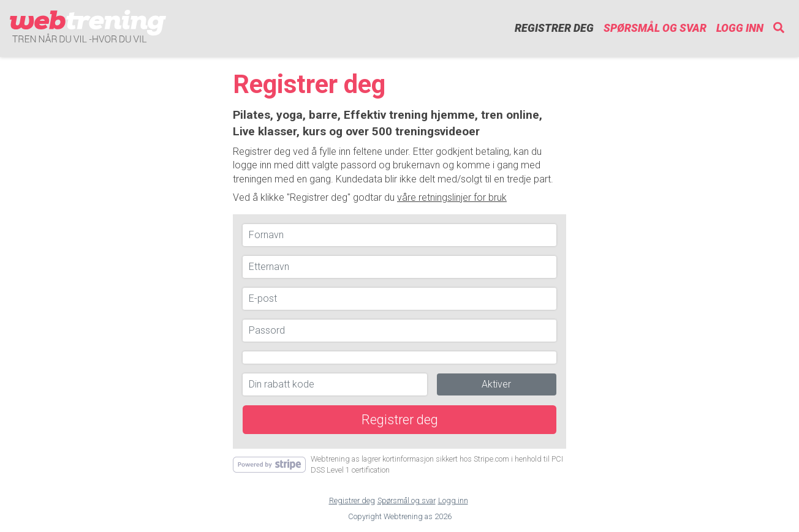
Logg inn (740, 28)
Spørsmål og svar (655, 28)
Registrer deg (554, 28)
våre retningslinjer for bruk (452, 197)
